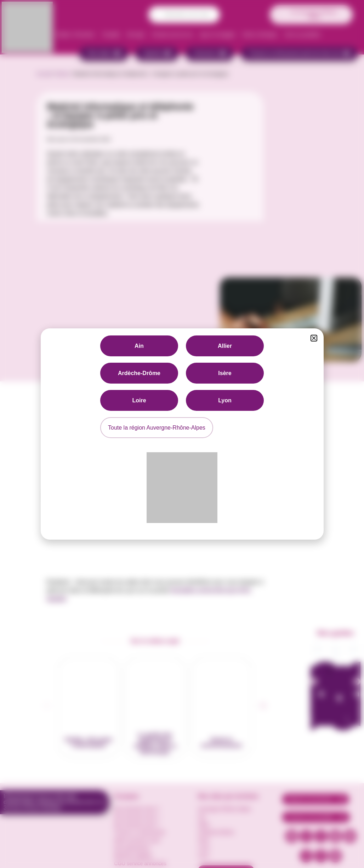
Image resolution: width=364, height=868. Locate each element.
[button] (314, 338)
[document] (182, 434)
